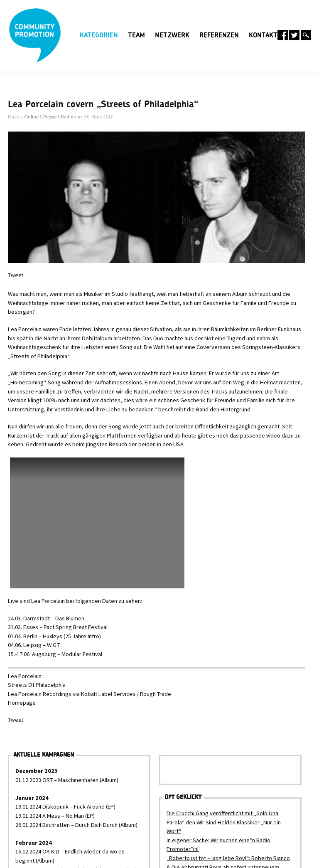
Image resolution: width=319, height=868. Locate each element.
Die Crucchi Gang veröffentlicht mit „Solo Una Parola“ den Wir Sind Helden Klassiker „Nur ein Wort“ (224, 822)
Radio (67, 117)
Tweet (16, 275)
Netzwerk (172, 35)
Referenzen (219, 35)
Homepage (22, 703)
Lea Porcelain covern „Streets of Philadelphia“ (103, 104)
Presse (50, 117)
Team (136, 35)
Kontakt (263, 35)
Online (31, 117)
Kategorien (99, 35)
